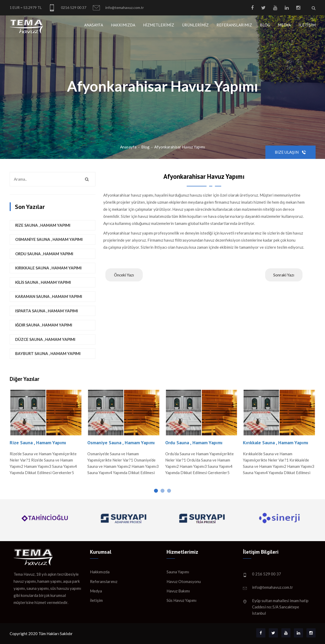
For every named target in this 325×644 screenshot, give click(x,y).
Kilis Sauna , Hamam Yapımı (43, 282)
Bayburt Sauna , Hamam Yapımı (48, 353)
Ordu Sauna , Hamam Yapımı (44, 254)
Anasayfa (94, 25)
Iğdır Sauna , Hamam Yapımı (44, 325)
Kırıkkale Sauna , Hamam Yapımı (48, 268)
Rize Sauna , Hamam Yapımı (43, 225)
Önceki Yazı (124, 275)
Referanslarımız (234, 25)
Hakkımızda (123, 25)
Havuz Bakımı (178, 591)
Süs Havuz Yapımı (181, 600)
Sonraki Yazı (284, 275)
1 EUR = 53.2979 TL (26, 7)
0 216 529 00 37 (267, 574)
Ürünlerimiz (195, 25)
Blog (265, 25)
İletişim (307, 25)
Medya (284, 25)
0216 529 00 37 (67, 8)
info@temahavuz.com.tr (118, 8)
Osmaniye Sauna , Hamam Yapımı (49, 239)
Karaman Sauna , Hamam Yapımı (49, 296)
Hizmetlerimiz (159, 25)
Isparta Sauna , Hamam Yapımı (47, 311)
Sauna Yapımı (178, 572)
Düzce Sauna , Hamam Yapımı (45, 339)
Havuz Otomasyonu (184, 581)
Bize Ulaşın (290, 152)
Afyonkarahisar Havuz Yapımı (180, 147)
